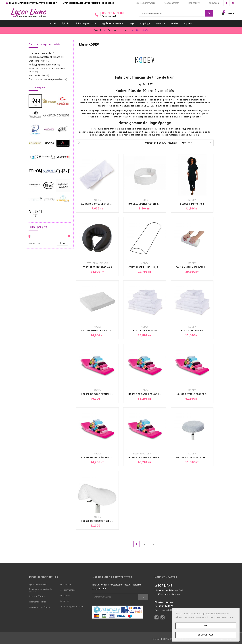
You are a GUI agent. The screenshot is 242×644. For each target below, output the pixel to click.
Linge (131, 23)
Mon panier (65, 595)
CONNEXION (214, 3)
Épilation (66, 23)
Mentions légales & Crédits (72, 606)
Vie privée (64, 601)
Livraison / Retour (37, 596)
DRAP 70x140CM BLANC (192, 331)
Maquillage (145, 23)
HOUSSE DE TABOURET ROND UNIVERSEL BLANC (201, 458)
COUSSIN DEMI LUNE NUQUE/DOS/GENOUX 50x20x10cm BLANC (162, 267)
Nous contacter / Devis (40, 607)
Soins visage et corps (86, 23)
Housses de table (142, 454)
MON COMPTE (194, 3)
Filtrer (63, 243)
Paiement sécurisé (38, 602)
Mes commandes (68, 590)
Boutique (112, 30)
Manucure (160, 23)
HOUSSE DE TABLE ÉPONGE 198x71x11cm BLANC (202, 394)
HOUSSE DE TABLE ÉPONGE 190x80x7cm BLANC (154, 394)
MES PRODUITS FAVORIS (145, 3)
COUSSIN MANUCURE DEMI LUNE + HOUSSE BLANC (202, 267)
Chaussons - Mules (38, 61)
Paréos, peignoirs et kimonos (42, 65)
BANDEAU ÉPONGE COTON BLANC (146, 204)
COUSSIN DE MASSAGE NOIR (97, 267)
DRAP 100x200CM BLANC (145, 331)
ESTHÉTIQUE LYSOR (97, 263)
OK (206, 625)
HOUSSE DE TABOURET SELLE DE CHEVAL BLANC (106, 521)
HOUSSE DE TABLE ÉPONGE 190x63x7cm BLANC (106, 394)
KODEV (97, 200)
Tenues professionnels (40, 53)
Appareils (188, 23)
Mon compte (66, 584)
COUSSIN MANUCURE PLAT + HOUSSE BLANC (104, 331)
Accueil (53, 23)
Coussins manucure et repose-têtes (46, 79)
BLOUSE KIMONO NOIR (192, 204)
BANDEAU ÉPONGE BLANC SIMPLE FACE (102, 204)
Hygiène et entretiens (112, 23)
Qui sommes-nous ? (38, 584)
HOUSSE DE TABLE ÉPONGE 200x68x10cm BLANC (107, 458)
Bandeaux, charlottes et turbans (44, 57)
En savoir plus (206, 635)
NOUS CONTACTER (172, 3)
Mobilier (174, 23)
